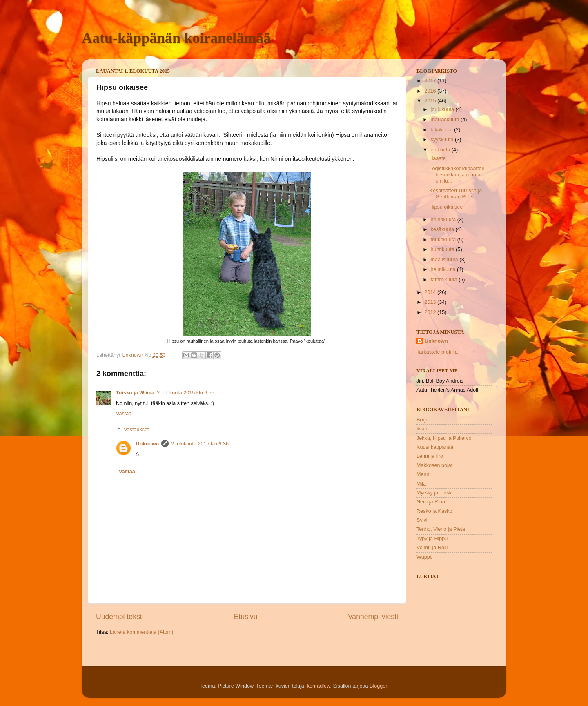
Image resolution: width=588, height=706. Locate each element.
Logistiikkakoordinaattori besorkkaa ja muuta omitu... (457, 175)
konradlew (319, 686)
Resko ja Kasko (434, 511)
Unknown (148, 444)
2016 (431, 91)
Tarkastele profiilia (437, 352)
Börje (422, 420)
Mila (421, 484)
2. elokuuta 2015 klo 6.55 (186, 393)
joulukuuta (443, 109)
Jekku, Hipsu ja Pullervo (444, 438)
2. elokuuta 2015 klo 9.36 (200, 444)
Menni (423, 474)
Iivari (422, 429)
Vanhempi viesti (373, 617)
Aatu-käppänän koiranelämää (176, 38)
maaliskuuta (445, 260)
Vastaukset (136, 429)
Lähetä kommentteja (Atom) (141, 632)
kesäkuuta (443, 229)
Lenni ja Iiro (430, 456)
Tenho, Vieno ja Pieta (441, 529)
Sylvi (422, 520)
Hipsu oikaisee (446, 207)
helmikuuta (444, 269)
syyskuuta (443, 140)
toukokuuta (444, 240)
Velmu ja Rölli (432, 548)
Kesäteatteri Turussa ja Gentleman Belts (455, 194)
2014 (431, 292)
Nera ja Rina (431, 502)
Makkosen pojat (434, 465)
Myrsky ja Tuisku (435, 493)
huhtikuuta (443, 249)
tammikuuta (445, 280)
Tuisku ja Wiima (135, 393)
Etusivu (246, 617)
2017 (431, 81)
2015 (431, 101)
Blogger (378, 686)
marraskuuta (446, 120)
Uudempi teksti (120, 617)
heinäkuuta (444, 220)
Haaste (437, 158)
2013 (431, 302)
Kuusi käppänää (435, 447)
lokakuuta (442, 130)
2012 (431, 312)
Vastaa (124, 414)
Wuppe (425, 557)
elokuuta (441, 150)
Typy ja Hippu (432, 539)
